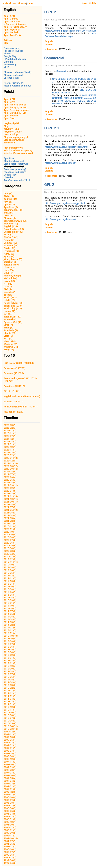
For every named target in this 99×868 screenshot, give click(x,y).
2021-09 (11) (11, 502)
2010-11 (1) (10, 710)
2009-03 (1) (10, 743)
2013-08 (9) (10, 641)
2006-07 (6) (10, 806)
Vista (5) (8, 336)
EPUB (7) (8, 235)
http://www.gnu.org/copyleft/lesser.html (66, 147)
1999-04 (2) (10, 863)
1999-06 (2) (10, 860)
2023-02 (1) (10, 455)
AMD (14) (9, 196)
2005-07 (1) (10, 827)
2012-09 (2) (10, 669)
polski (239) (10, 300)
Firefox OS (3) (11, 237)
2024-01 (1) (10, 444)
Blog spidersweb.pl (14, 140)
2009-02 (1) (10, 745)
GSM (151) (9, 248)
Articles (8, 40)
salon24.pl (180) (12, 317)
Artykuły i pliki (11, 123)
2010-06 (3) (10, 721)
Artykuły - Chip (12, 129)
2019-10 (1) (10, 565)
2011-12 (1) (10, 693)
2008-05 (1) (10, 754)
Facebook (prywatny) (15, 169)
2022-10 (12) (11, 466)
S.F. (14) (8, 314)
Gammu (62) (10, 243)
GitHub (7, 54)
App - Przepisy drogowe (16, 110)
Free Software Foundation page (71, 35)
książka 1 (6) (11, 262)
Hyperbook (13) (12, 251)
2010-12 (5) (10, 707)
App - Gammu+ (12, 21)
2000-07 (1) (10, 852)
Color (85, 3)
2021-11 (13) (11, 496)
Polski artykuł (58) (13, 303)
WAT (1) (8, 339)
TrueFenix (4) (11, 330)
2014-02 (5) (10, 625)
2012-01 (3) (10, 691)
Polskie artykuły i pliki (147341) (20, 407)
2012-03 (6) (10, 685)
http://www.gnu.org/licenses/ (60, 163)
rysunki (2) (9, 311)
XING (6, 67)
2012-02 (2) (10, 688)
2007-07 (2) (10, 773)
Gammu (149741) (13, 402)
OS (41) (8, 287)
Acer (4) (8, 194)
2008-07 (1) (10, 751)
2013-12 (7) (10, 630)
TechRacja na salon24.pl (17, 180)
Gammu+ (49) (11, 246)
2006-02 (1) (10, 816)
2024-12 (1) (10, 439)
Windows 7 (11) (12, 347)
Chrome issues (12, 78)
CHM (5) (8, 215)
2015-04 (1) (10, 597)
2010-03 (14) (11, 729)
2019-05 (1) (10, 573)
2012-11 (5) (10, 663)
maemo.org (10, 65)
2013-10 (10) (11, 636)
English (49, 41)
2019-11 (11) (11, 562)
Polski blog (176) (13, 308)
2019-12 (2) (10, 559)
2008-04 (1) (10, 756)
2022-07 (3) (10, 474)
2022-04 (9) (10, 483)
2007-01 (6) (10, 789)
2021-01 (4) (10, 524)
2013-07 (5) (10, 644)
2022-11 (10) (11, 463)
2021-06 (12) (11, 510)
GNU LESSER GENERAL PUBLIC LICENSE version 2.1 (74, 97)
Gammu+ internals (16, 24)
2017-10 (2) (10, 581)
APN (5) (8, 202)
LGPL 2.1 (52, 128)
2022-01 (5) (10, 491)
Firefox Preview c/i (14, 83)
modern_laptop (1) (13, 276)
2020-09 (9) (10, 535)
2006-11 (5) (10, 795)
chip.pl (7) (9, 213)
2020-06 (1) (10, 543)
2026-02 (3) (10, 428)
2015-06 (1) (10, 592)
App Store (9, 158)
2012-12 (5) (10, 660)
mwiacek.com (9, 3)
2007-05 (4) (10, 778)
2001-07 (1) (10, 841)
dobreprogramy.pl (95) (16, 221)
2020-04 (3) (10, 548)
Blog (6, 43)
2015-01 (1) (10, 603)
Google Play (10, 56)
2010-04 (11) (11, 726)
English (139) (11, 226)
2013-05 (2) (10, 649)
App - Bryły (10, 102)
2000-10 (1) (10, 849)
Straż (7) (8, 325)
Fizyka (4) (9, 240)
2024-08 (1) (10, 441)
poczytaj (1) (10, 292)
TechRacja (9, 143)
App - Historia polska (15, 105)
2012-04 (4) (10, 682)
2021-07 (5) (10, 507)
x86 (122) (9, 350)
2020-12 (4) (10, 526)
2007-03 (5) (10, 784)
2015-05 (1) (10, 595)
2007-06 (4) (10, 775)
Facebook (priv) (12, 48)
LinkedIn (8, 62)
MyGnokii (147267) (14, 412)
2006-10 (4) (10, 797)
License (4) (10, 267)
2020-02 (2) (10, 554)
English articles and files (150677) (22, 396)
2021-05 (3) (10, 513)
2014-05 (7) (10, 617)
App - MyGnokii (12, 30)
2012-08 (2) (10, 671)
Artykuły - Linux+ (13, 132)
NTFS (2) (8, 284)
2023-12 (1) (10, 447)
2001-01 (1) (10, 847)
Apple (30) (9, 204)
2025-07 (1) (10, 436)
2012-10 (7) (10, 666)
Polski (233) (10, 298)
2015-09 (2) (10, 587)
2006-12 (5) (10, 792)
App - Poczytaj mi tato (15, 107)
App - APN (9, 16)
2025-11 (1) (10, 433)
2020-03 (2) (10, 551)
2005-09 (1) (10, 825)
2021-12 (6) (10, 493)
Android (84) (10, 199)
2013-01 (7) (10, 658)
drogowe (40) (11, 224)
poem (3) (9, 295)
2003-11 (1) (10, 830)
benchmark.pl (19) (13, 210)
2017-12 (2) (10, 576)
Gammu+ (61, 71)
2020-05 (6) (10, 545)
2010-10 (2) (10, 712)
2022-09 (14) (11, 469)
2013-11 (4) (10, 633)
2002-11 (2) (10, 836)
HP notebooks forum (15, 59)
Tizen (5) (8, 328)
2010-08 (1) (10, 715)
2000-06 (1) (10, 855)
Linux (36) (9, 270)
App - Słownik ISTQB (15, 113)
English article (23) (14, 229)
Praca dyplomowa (13, 148)
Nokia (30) (9, 281)
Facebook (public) (13, 51)
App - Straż (10, 118)
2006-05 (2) (10, 811)
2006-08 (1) (10, 803)
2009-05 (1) (10, 740)
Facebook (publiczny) (15, 172)
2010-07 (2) (10, 718)
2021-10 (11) (11, 499)
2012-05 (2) (10, 680)
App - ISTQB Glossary (15, 27)
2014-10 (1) (10, 606)
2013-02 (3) (10, 655)
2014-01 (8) (10, 628)
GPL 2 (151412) (12, 391)
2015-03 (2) (10, 600)
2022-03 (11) (11, 485)
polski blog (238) (13, 306)
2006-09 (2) (10, 800)
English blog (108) (13, 232)
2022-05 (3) (10, 480)
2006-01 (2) (10, 819)
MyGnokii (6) (11, 278)
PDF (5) (8, 289)
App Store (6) (11, 207)
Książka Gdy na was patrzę (18, 150)
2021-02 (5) (10, 521)
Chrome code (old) (14, 75)
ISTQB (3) (9, 254)
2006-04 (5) (10, 814)
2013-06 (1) (10, 647)
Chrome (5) (10, 218)
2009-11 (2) (10, 734)
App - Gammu (11, 19)
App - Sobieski (11, 32)
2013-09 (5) (10, 639)
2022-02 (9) (10, 488)
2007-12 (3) (10, 759)
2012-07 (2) (10, 674)
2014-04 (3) (10, 619)
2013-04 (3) (10, 652)
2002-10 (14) (11, 838)
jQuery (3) (9, 256)
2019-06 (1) (10, 570)
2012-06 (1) (10, 677)
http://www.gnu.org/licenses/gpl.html (65, 203)
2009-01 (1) (10, 748)
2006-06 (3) (10, 808)
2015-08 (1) (10, 589)
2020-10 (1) (10, 532)
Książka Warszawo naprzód (18, 153)
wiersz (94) (10, 341)
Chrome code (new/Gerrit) (18, 72)
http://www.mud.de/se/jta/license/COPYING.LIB (70, 31)
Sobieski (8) (10, 319)
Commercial (54, 58)
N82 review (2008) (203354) (19, 363)
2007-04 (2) (10, 781)
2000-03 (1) (10, 858)
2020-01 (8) (10, 556)
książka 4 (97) (11, 265)
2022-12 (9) (10, 461)
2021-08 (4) (10, 504)
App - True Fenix (12, 35)
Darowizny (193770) (14, 368)
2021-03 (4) (10, 518)
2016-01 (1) (10, 584)
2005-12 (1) (10, 822)
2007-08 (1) (10, 770)
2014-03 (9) (10, 622)
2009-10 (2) (10, 737)
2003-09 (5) (10, 833)
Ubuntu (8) (9, 333)
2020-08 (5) (10, 537)
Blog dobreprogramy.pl (16, 137)
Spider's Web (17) (13, 322)
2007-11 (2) (10, 762)
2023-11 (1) (10, 450)
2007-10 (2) (10, 764)
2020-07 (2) (10, 540)
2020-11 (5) (10, 529)
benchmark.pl (11, 134)
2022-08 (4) (10, 472)
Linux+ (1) (9, 273)
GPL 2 (49, 185)
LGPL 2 (50, 12)
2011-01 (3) (10, 704)
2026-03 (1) (10, 425)
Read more (52, 49)
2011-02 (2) (10, 701)
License (22, 3)
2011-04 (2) (10, 699)
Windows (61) (11, 344)
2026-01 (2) (10, 431)
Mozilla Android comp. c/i (17, 86)
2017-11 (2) (10, 578)
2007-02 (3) (10, 786)
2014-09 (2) (10, 608)
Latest (31, 3)
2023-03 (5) (10, 452)
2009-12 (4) (10, 732)
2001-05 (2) (10, 844)
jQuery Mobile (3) (13, 259)
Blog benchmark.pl (14, 161)
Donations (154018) (14, 386)
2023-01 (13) (11, 458)
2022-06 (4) (10, 477)
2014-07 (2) (10, 611)
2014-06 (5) (10, 614)
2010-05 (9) (10, 723)
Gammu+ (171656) (14, 373)
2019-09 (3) (10, 567)
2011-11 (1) (10, 696)
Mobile (93, 3)
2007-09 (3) (10, 767)
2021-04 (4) (10, 515)
